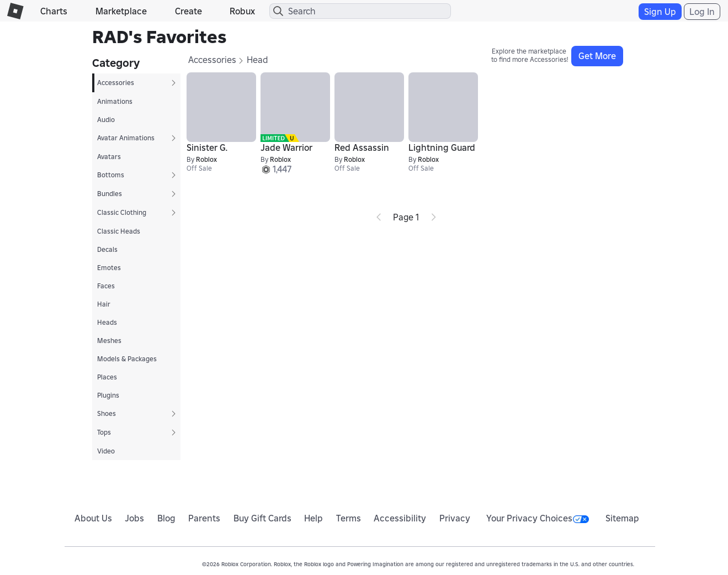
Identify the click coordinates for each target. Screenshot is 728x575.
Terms (349, 518)
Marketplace (121, 11)
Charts (54, 11)
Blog (166, 518)
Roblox (206, 159)
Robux (242, 11)
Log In (702, 12)
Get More (597, 56)
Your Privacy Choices (538, 518)
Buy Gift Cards (262, 518)
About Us (93, 518)
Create (188, 11)
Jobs (134, 518)
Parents (204, 518)
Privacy (455, 518)
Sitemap (622, 518)
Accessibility (400, 518)
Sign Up (660, 12)
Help (313, 518)
